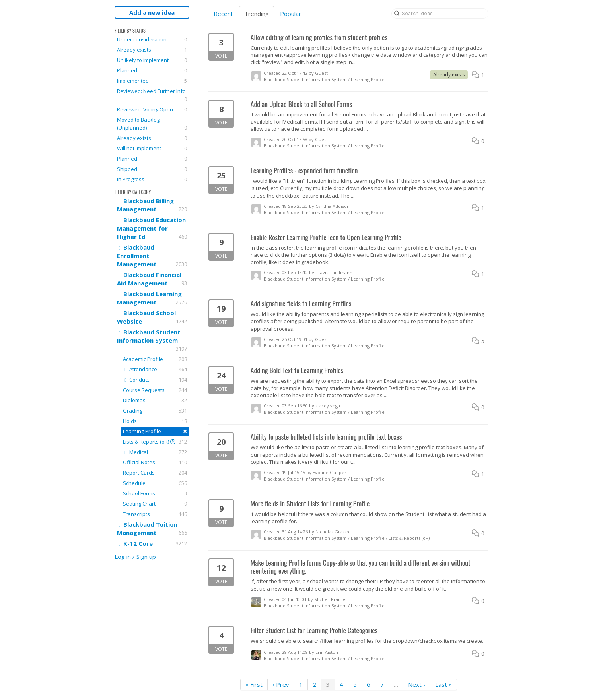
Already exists (152, 50)
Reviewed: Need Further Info (152, 95)
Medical (155, 452)
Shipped (152, 169)
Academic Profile (155, 359)
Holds (155, 421)
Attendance (155, 369)
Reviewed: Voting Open (152, 109)
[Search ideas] (440, 14)
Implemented (152, 81)
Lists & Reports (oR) (155, 442)
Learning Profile (155, 431)
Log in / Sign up (135, 557)
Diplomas (155, 400)
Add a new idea (152, 12)
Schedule (155, 483)
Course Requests (155, 390)
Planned (152, 70)
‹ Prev (281, 684)
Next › (417, 684)
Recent (223, 14)
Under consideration (152, 39)
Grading (155, 411)
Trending (257, 14)
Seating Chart (155, 504)
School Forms (155, 493)
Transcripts (155, 514)
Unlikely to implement (152, 60)
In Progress (152, 179)
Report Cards (155, 473)
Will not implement (152, 148)
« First (254, 684)
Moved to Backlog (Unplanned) (152, 124)
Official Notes (155, 462)
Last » (443, 684)
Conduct (155, 380)
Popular (291, 14)
